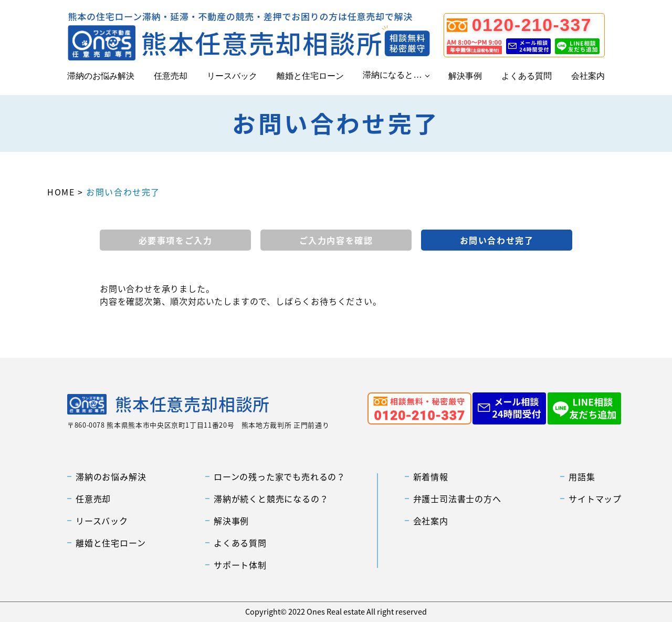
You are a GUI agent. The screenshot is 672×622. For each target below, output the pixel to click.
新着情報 (431, 476)
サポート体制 (240, 565)
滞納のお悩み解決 (101, 76)
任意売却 (171, 76)
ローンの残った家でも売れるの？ (280, 476)
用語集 (582, 476)
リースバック (232, 76)
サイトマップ (595, 499)
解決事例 (465, 76)
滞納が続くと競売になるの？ (271, 499)
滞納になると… (392, 75)
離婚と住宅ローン (310, 76)
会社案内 (588, 76)
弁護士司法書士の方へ (457, 499)
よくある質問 (527, 76)
